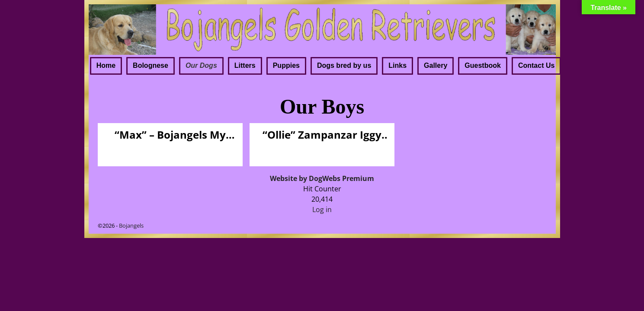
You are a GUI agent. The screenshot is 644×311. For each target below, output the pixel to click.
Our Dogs (201, 65)
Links (397, 65)
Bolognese (151, 65)
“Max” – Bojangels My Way (170, 135)
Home (106, 65)
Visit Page (222, 151)
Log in (322, 209)
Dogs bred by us (344, 65)
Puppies (286, 65)
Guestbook (483, 65)
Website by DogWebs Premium (322, 178)
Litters (245, 65)
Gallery (436, 65)
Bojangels (131, 225)
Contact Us (536, 65)
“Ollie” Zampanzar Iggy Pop (322, 135)
